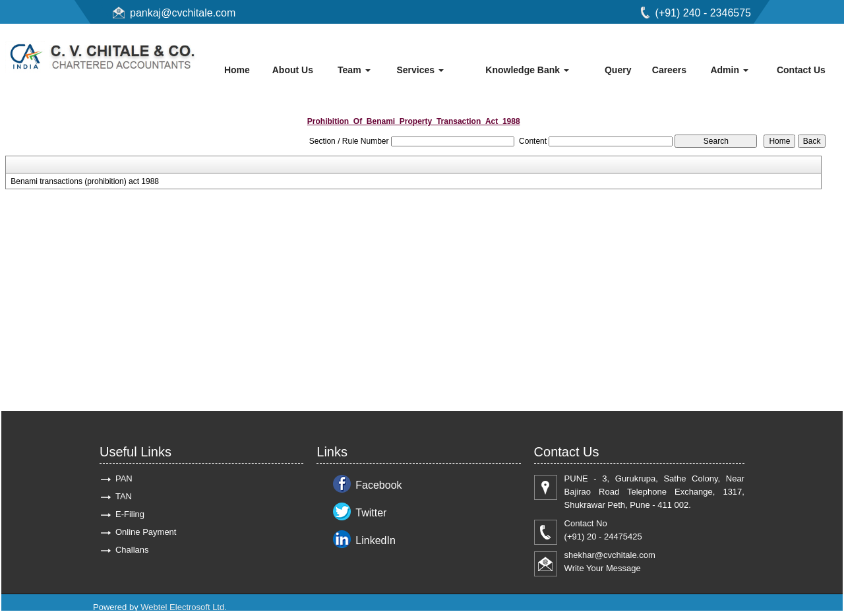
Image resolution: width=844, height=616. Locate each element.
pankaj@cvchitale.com (183, 13)
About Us (293, 70)
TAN (124, 496)
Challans (132, 550)
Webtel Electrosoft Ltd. (184, 607)
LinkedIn (376, 540)
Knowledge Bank (527, 70)
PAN (124, 478)
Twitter (371, 513)
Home (237, 70)
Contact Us (801, 70)
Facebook (378, 485)
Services (420, 70)
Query (618, 70)
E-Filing (130, 514)
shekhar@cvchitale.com (610, 555)
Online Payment (146, 532)
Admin (729, 70)
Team (354, 70)
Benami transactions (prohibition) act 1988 (85, 181)
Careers (669, 70)
